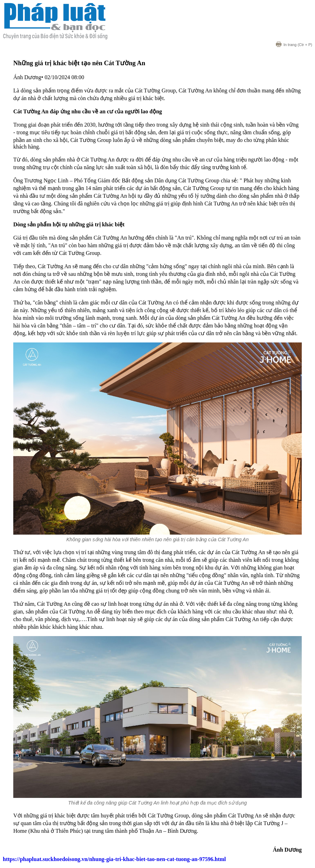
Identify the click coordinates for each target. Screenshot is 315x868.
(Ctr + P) (294, 45)
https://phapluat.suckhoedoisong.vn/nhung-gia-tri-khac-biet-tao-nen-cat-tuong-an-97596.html (114, 859)
